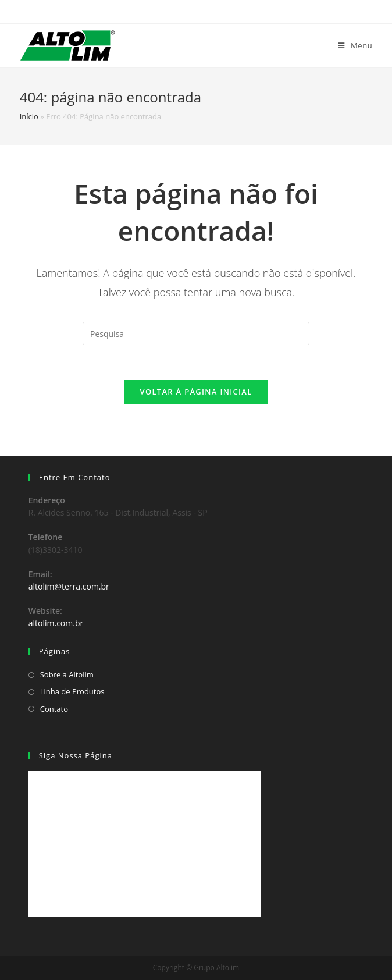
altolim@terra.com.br (69, 586)
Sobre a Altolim (67, 674)
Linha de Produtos (72, 691)
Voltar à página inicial (196, 392)
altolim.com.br (56, 623)
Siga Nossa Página (76, 755)
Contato (54, 709)
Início (29, 116)
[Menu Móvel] (355, 45)
